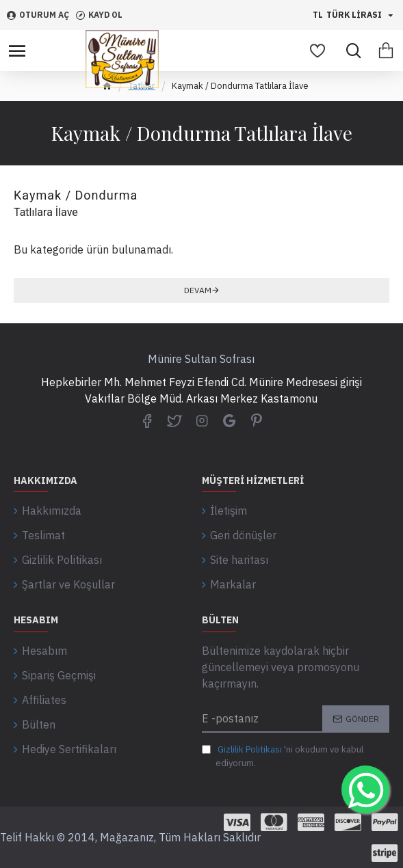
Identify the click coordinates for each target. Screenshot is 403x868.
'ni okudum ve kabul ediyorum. (283, 756)
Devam (198, 290)
